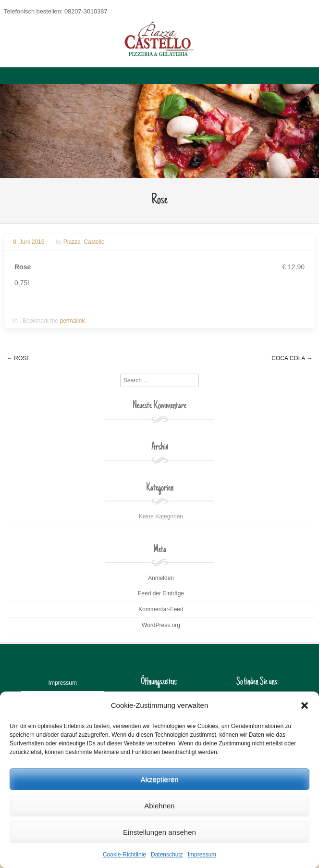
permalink (72, 321)
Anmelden (161, 578)
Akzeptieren (159, 779)
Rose (18, 358)
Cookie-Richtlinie (124, 855)
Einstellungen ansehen (159, 832)
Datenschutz (167, 855)
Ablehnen (159, 806)
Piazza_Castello (84, 242)
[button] (305, 705)
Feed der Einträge (161, 593)
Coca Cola (292, 358)
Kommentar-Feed (161, 609)
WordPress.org (161, 625)
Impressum (202, 855)
